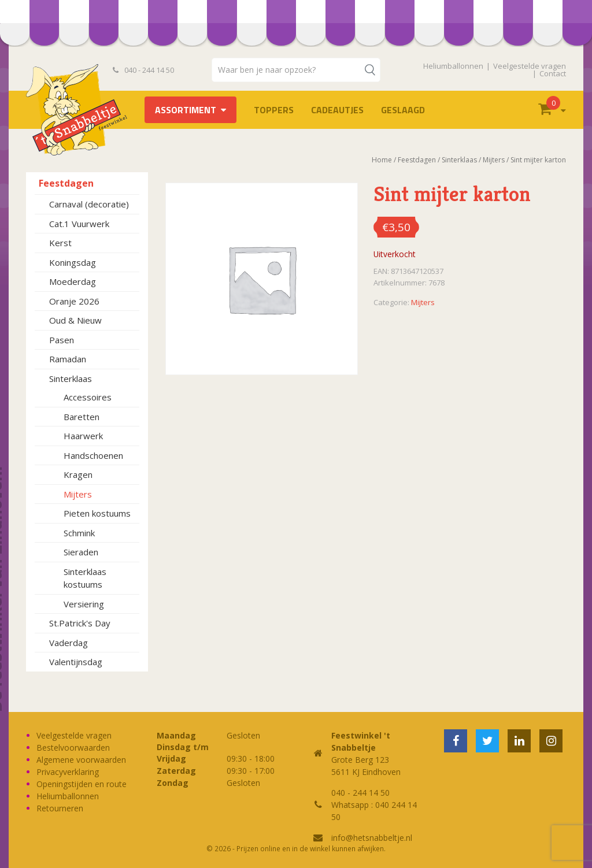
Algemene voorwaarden (81, 760)
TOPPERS (274, 110)
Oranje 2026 (74, 301)
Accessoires (88, 397)
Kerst (60, 243)
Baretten (82, 417)
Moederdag (73, 281)
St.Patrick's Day (80, 623)
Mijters (78, 494)
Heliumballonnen (453, 66)
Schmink (79, 533)
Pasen (62, 340)
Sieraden (81, 552)
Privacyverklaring (68, 772)
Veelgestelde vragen (530, 66)
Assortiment (186, 110)
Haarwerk (83, 436)
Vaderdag (69, 643)
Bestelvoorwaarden (73, 748)
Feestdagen (66, 183)
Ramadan (68, 359)
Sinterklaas (71, 379)
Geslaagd (403, 110)
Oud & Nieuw (75, 320)
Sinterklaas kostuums (85, 578)
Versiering (84, 604)
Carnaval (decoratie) (89, 204)
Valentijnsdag (76, 662)
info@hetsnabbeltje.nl (372, 838)
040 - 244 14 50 (143, 70)
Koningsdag (73, 262)
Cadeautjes (337, 110)
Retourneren (60, 808)
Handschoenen (93, 455)
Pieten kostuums (97, 513)
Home (382, 160)
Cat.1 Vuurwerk (79, 224)
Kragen (78, 474)
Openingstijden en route (82, 784)
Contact (553, 73)
